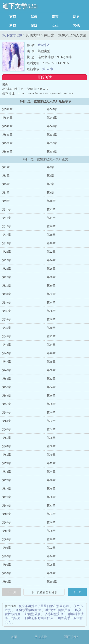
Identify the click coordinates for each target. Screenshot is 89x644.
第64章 (51, 429)
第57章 (7, 404)
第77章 (7, 489)
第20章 (51, 243)
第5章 (6, 184)
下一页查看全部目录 (44, 592)
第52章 (51, 379)
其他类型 (76, 26)
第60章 (51, 412)
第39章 (7, 328)
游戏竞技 (34, 26)
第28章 (51, 277)
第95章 (7, 565)
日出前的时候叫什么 (39, 618)
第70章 (51, 455)
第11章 (7, 209)
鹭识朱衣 (44, 45)
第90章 (51, 539)
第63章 (7, 429)
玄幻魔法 (13, 17)
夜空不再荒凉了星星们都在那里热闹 (44, 606)
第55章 (7, 395)
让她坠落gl (32, 614)
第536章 (7, 151)
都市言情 (55, 17)
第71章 (7, 463)
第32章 (51, 294)
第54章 (51, 387)
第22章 (51, 252)
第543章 (52, 118)
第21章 (7, 252)
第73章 (7, 472)
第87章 (7, 531)
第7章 (6, 192)
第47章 (7, 362)
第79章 (7, 497)
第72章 (51, 463)
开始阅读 (45, 77)
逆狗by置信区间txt (28, 610)
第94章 (51, 556)
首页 (14, 637)
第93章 (7, 556)
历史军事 (76, 17)
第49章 (7, 370)
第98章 (51, 573)
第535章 (52, 151)
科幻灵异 (13, 26)
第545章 (52, 109)
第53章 (7, 387)
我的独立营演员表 (58, 610)
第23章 (7, 260)
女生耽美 (55, 26)
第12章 (51, 209)
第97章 (7, 573)
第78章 (51, 489)
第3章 (6, 176)
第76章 (51, 480)
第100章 (52, 582)
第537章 (52, 143)
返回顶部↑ (71, 637)
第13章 (7, 218)
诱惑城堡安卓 (54, 614)
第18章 (51, 235)
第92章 (51, 548)
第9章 (6, 201)
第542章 (7, 126)
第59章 (7, 412)
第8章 (51, 192)
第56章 (51, 395)
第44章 (51, 345)
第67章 (7, 446)
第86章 (51, 522)
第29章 (7, 285)
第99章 (7, 582)
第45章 (7, 353)
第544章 (7, 118)
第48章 (51, 362)
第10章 (51, 201)
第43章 (7, 345)
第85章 (7, 522)
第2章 (51, 167)
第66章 (51, 438)
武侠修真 (34, 17)
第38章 (51, 319)
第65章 (7, 438)
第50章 (51, 370)
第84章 (51, 514)
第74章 (51, 472)
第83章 (7, 514)
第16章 (51, 226)
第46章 (51, 353)
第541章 (52, 126)
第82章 (51, 505)
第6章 (51, 184)
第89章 (7, 539)
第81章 (7, 505)
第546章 (48, 69)
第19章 (7, 243)
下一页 (77, 592)
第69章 (7, 455)
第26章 (51, 269)
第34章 (51, 302)
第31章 (7, 294)
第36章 (51, 311)
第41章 (7, 336)
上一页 (12, 592)
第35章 (7, 311)
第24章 (51, 260)
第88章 (51, 531)
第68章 (51, 446)
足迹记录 (41, 637)
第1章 (6, 167)
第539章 (52, 135)
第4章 (51, 176)
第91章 (7, 548)
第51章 (7, 379)
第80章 (51, 497)
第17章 (7, 235)
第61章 (7, 421)
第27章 (7, 277)
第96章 (51, 565)
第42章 (51, 336)
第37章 (7, 319)
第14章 (51, 218)
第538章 (7, 143)
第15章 (7, 226)
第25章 (7, 269)
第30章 (51, 285)
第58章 (51, 404)
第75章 (7, 480)
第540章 (7, 135)
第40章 (51, 328)
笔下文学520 (19, 6)
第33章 (7, 302)
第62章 (51, 421)
